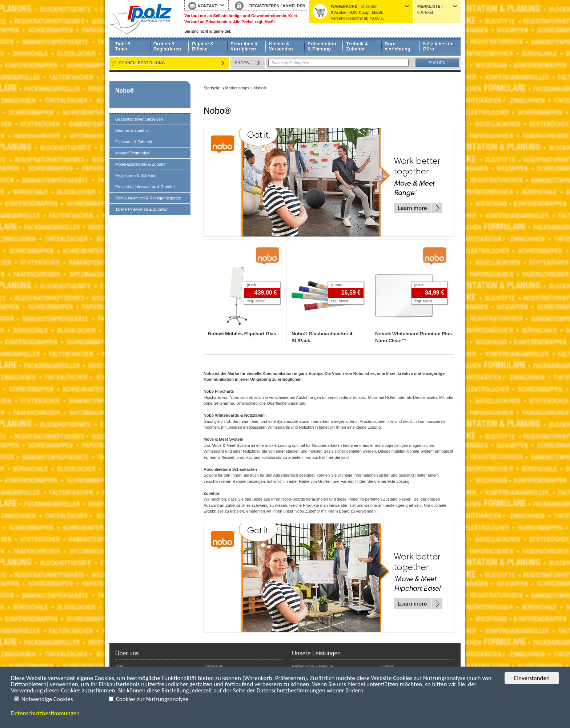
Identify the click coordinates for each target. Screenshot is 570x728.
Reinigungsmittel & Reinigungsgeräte (148, 198)
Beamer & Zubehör (132, 130)
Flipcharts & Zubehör (134, 142)
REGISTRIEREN (264, 6)
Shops (242, 63)
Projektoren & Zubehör (135, 175)
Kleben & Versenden (281, 46)
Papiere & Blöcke (203, 46)
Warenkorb (344, 6)
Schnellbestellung (142, 63)
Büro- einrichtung (398, 46)
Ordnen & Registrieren (167, 46)
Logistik (387, 666)
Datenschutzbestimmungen (45, 713)
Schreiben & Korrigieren (244, 46)
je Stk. (252, 285)
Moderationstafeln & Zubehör (141, 164)
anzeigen (369, 6)
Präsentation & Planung (322, 46)
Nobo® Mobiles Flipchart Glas (242, 334)
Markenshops (237, 88)
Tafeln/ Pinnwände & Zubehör (141, 209)
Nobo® (125, 91)
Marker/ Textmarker (133, 153)
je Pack (337, 285)
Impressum (213, 666)
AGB (119, 666)
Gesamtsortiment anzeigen (139, 119)
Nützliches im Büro (438, 46)
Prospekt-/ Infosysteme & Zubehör (146, 187)
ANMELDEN (294, 6)
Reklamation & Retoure (313, 666)
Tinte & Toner (123, 46)
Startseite (141, 19)
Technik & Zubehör (357, 46)
